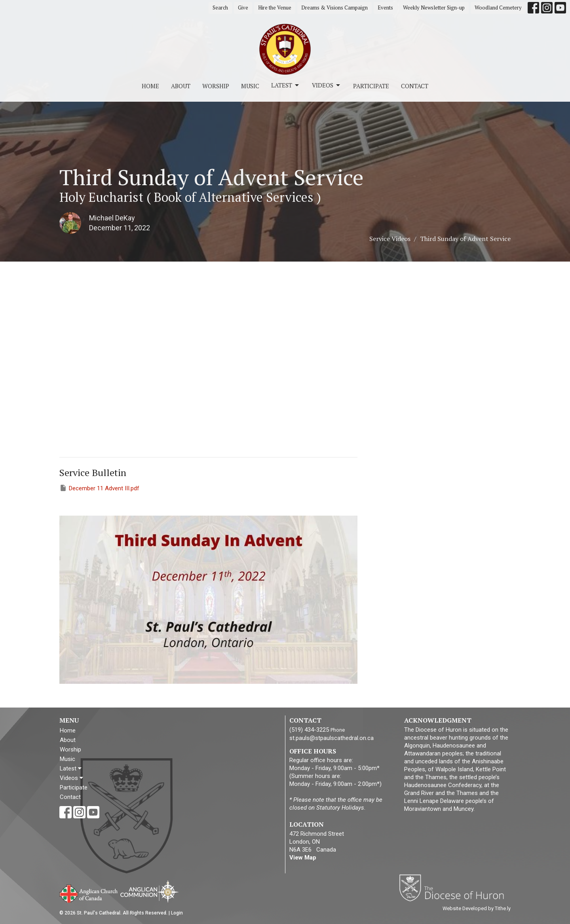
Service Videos (390, 239)
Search (220, 8)
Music (250, 86)
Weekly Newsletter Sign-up (434, 8)
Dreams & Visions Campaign (334, 8)
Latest (286, 85)
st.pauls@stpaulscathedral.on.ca (332, 738)
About (181, 86)
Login (177, 913)
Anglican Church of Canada (89, 893)
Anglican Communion (149, 891)
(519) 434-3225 (309, 730)
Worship (216, 86)
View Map (303, 858)
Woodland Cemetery (498, 8)
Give (243, 8)
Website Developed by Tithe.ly (477, 908)
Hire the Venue (275, 8)
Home (150, 86)
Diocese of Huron (455, 888)
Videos (327, 85)
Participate (371, 86)
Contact (415, 86)
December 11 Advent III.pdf (99, 488)
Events (385, 8)
